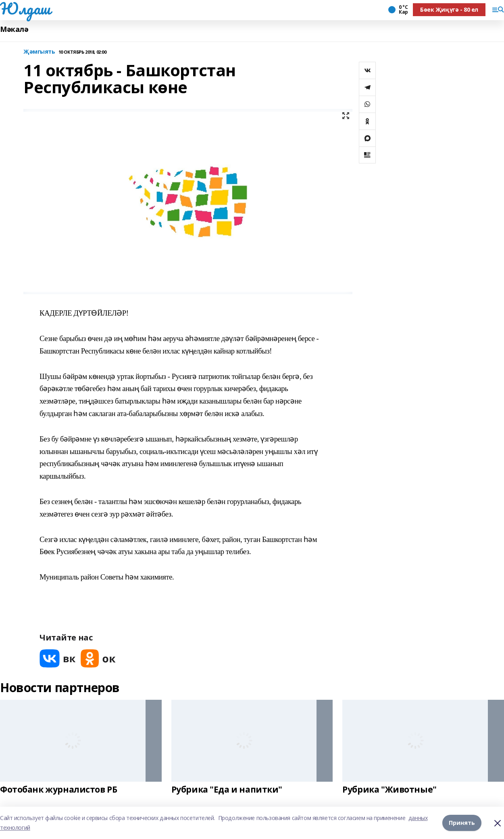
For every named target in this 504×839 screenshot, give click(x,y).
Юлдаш (25, 8)
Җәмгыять (39, 52)
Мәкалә (14, 29)
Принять (462, 823)
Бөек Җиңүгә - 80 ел (449, 9)
